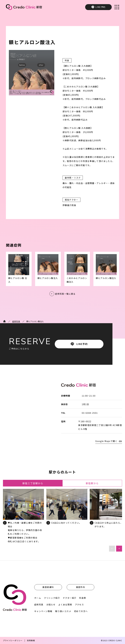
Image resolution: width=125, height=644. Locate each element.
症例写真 (16, 321)
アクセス (79, 605)
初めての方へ (81, 611)
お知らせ (51, 605)
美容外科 (81, 587)
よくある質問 (65, 605)
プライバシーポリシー (13, 640)
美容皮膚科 (48, 587)
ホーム (38, 598)
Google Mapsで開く (106, 441)
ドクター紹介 (70, 598)
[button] (119, 549)
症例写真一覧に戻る (65, 294)
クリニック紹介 (52, 598)
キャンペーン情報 (43, 611)
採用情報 (31, 640)
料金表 (83, 598)
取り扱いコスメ (63, 611)
